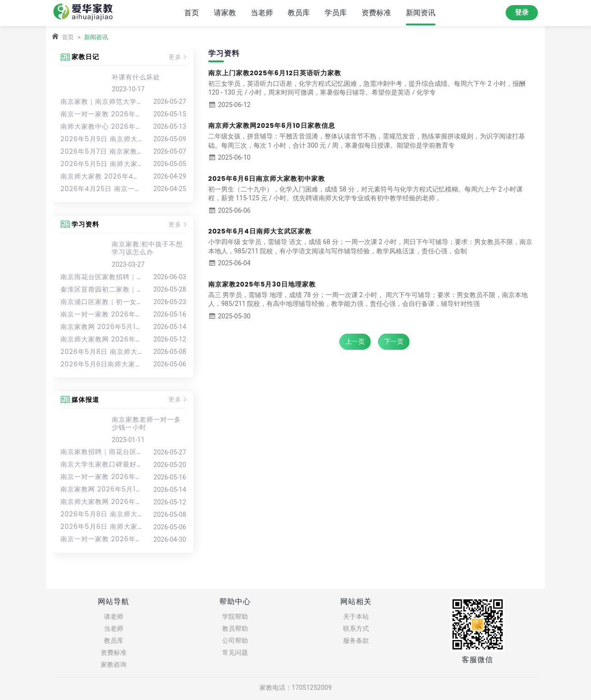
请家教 (225, 12)
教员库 (299, 12)
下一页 (394, 341)
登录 (522, 12)
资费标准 (376, 12)
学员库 (336, 12)
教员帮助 (235, 628)
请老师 (114, 616)
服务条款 (356, 640)
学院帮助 (235, 616)
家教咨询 (114, 664)
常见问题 (235, 652)
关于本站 (356, 616)
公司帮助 (235, 640)
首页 (192, 12)
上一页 (355, 341)
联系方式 (356, 628)
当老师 (262, 12)
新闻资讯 (421, 12)
